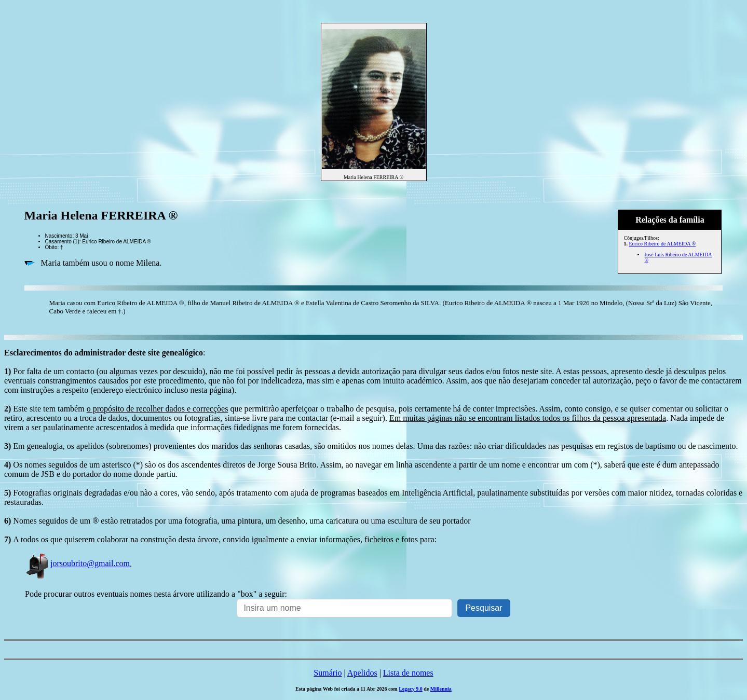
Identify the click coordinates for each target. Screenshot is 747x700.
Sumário (328, 673)
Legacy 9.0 (411, 689)
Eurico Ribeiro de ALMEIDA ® (662, 244)
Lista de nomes (408, 673)
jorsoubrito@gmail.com (77, 563)
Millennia (441, 689)
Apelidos (362, 673)
